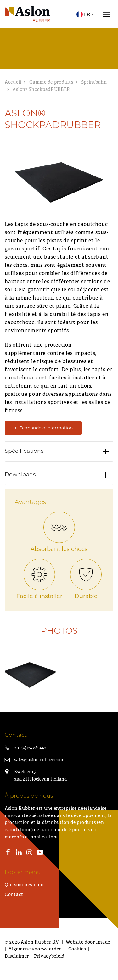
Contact (14, 894)
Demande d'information (46, 428)
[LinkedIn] (19, 853)
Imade (103, 942)
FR (85, 14)
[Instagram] (29, 853)
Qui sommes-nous (25, 885)
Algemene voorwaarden (35, 949)
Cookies (77, 949)
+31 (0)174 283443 (30, 748)
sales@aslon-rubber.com (39, 760)
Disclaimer (17, 956)
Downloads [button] (20, 476)
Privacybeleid (49, 956)
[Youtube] (40, 853)
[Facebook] (8, 853)
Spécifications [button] (24, 453)
